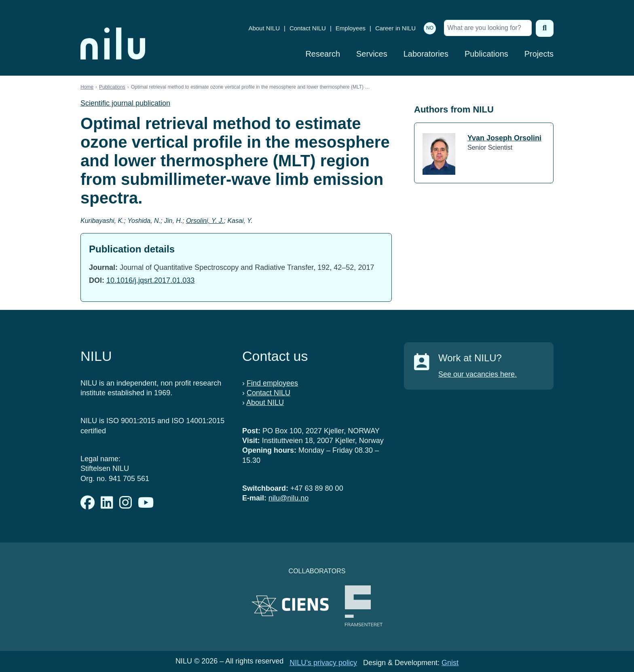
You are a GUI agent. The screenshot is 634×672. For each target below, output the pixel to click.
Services (372, 54)
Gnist (450, 663)
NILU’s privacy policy (323, 663)
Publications (486, 54)
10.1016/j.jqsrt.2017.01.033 (150, 280)
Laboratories (426, 54)
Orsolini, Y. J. (205, 221)
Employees (351, 28)
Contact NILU (308, 28)
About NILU (264, 28)
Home (87, 87)
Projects (539, 54)
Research (323, 54)
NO (430, 28)
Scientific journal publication (125, 103)
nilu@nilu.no (288, 498)
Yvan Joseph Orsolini (504, 138)
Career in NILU (395, 28)
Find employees (272, 383)
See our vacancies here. (478, 374)
